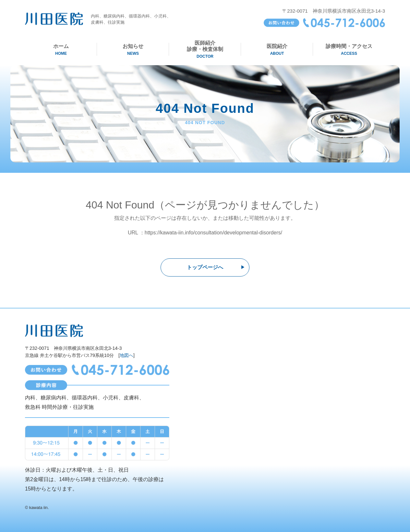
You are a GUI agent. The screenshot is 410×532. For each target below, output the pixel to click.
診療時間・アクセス (349, 50)
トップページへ (205, 267)
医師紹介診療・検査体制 (205, 50)
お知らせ (133, 50)
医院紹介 (277, 50)
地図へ (127, 355)
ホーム (61, 50)
